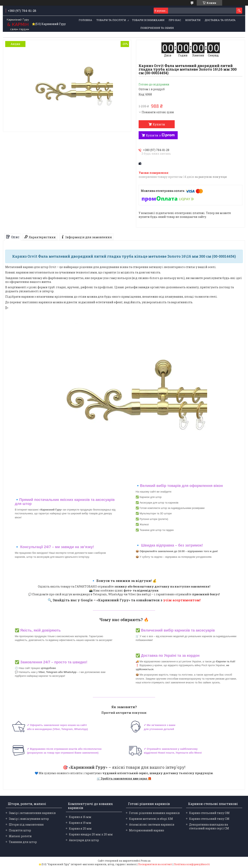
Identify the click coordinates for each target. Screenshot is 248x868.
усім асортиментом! (182, 600)
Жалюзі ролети (20, 836)
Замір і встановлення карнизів (32, 813)
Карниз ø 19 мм (80, 823)
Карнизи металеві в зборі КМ (151, 819)
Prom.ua (146, 861)
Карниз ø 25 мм (80, 828)
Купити (159, 124)
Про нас (175, 20)
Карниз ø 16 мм (80, 817)
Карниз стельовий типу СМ (209, 819)
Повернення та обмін (157, 28)
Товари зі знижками (148, 20)
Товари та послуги (111, 20)
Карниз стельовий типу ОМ (209, 813)
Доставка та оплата (220, 20)
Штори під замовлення (26, 824)
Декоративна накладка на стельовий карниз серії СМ (209, 826)
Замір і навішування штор (29, 819)
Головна (85, 20)
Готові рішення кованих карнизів (154, 813)
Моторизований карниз (147, 830)
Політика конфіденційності (192, 864)
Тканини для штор (23, 842)
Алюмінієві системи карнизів (152, 824)
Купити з (160, 135)
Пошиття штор (20, 830)
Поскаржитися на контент (155, 864)
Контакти (193, 20)
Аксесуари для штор (84, 840)
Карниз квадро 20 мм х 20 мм (91, 834)
